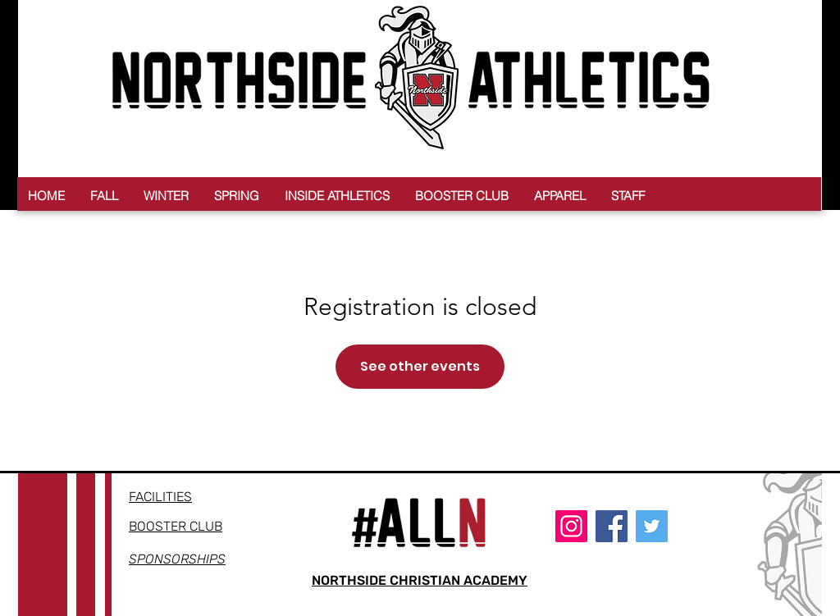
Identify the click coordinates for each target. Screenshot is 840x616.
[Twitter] (652, 526)
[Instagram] (571, 526)
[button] (104, 196)
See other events (420, 366)
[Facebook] (612, 526)
